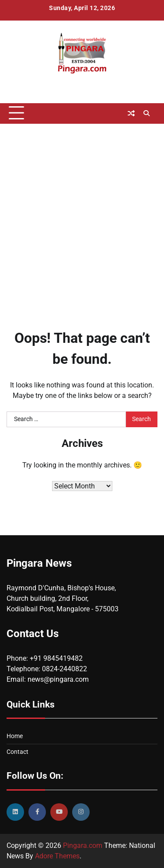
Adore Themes (57, 856)
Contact (17, 752)
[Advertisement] (82, 214)
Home (15, 736)
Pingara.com (83, 845)
